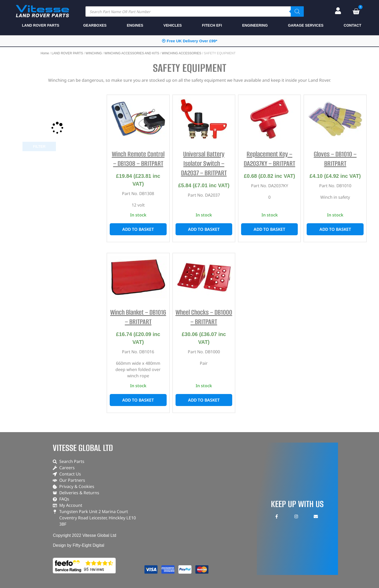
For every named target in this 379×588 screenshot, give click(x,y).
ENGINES (135, 25)
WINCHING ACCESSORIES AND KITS (132, 53)
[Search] (297, 11)
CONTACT (352, 25)
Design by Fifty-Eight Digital (78, 545)
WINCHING (94, 53)
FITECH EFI (212, 25)
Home (45, 53)
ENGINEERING (255, 25)
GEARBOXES (95, 25)
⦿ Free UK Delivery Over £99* (189, 41)
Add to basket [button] (138, 229)
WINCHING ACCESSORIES (181, 53)
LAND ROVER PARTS (67, 53)
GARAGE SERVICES (306, 25)
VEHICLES (173, 25)
